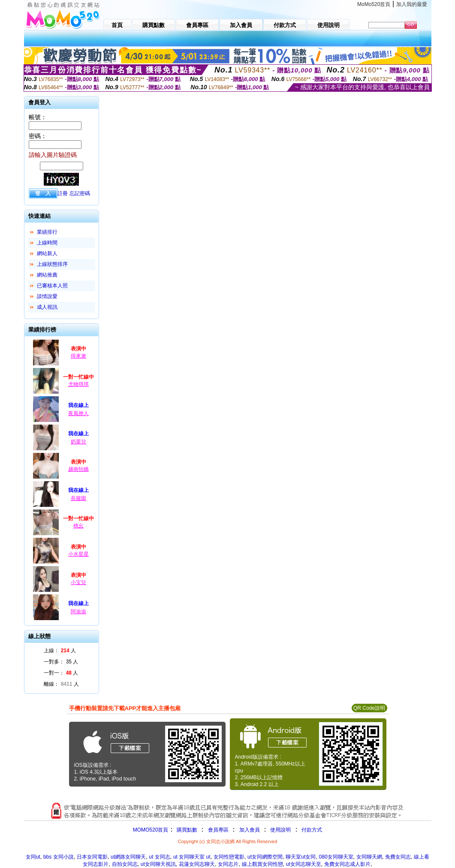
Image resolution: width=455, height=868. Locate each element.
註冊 (63, 193)
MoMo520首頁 (374, 4)
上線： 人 (60, 651)
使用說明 (280, 830)
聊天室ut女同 (301, 857)
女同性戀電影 (229, 857)
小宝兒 (78, 582)
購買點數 (186, 830)
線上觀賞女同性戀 (262, 864)
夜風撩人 (78, 413)
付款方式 (312, 830)
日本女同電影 (92, 857)
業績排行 (47, 232)
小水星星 (78, 554)
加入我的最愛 (412, 4)
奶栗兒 (78, 442)
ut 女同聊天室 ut (192, 857)
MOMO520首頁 (151, 830)
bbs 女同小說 (59, 857)
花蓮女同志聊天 (197, 864)
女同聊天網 (369, 857)
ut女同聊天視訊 (158, 864)
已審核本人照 (52, 286)
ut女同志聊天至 (304, 864)
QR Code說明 (369, 708)
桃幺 (78, 526)
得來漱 (78, 356)
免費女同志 (398, 857)
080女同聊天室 (336, 857)
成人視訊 (47, 307)
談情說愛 (47, 296)
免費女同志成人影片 (347, 864)
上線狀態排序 (52, 264)
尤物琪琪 (78, 384)
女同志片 (228, 864)
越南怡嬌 (78, 469)
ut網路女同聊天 (128, 857)
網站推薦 (47, 275)
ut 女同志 (159, 857)
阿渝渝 (78, 612)
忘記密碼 (80, 193)
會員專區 (218, 830)
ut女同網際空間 (265, 857)
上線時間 (47, 243)
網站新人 (47, 253)
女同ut (33, 857)
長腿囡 (78, 498)
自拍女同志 (125, 864)
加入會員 (250, 830)
